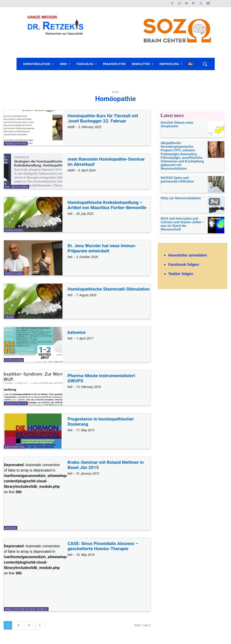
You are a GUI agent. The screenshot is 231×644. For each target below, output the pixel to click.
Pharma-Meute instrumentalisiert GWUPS (102, 378)
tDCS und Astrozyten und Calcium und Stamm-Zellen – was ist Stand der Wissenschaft (183, 217)
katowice (77, 332)
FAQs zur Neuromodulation (180, 193)
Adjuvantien (15, 447)
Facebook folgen (184, 260)
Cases (9, 317)
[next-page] (40, 625)
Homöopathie (16, 144)
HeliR (71, 127)
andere (11, 528)
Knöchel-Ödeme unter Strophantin (176, 124)
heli (70, 214)
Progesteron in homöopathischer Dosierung (102, 421)
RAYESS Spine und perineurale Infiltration (182, 174)
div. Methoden (17, 187)
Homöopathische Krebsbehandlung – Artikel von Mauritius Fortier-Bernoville (108, 205)
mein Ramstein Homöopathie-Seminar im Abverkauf (108, 162)
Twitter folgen (181, 270)
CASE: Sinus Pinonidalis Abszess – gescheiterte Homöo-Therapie (104, 546)
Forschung (14, 230)
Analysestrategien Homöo (26, 609)
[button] (205, 64)
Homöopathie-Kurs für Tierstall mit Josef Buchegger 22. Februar (104, 118)
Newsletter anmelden (188, 251)
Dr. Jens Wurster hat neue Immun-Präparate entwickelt (103, 248)
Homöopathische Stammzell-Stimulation (98, 291)
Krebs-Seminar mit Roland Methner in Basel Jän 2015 (107, 465)
